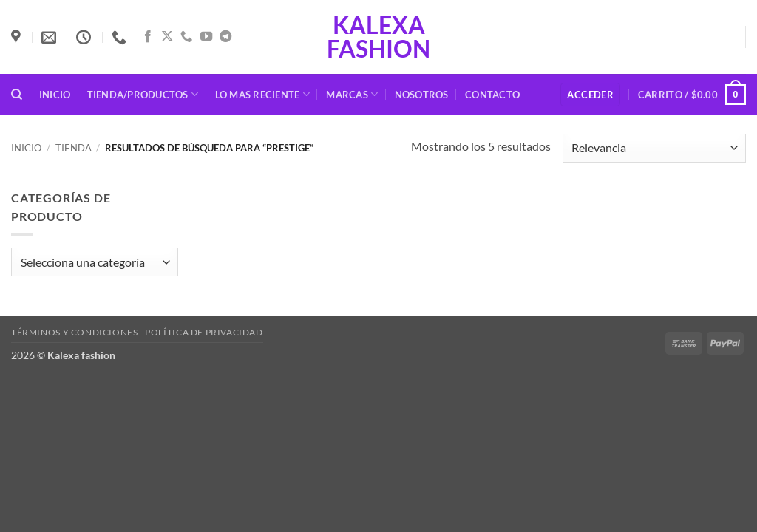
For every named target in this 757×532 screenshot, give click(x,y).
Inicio (55, 95)
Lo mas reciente (262, 94)
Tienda (74, 148)
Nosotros (422, 95)
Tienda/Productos (143, 94)
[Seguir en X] (167, 37)
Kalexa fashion (378, 37)
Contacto (492, 95)
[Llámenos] (186, 37)
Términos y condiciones (74, 332)
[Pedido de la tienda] (654, 148)
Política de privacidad (204, 332)
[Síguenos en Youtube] (206, 37)
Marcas (352, 94)
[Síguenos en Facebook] (148, 37)
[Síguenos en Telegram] (225, 37)
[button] (590, 95)
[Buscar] (17, 95)
